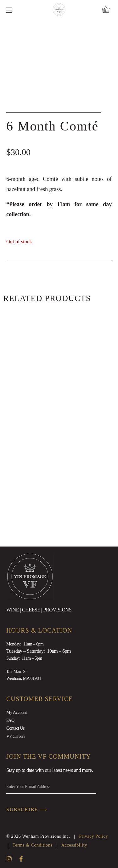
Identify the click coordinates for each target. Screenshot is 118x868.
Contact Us (15, 728)
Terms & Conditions (33, 845)
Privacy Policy (93, 836)
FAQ (10, 720)
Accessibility (74, 845)
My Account (17, 712)
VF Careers (16, 736)
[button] (106, 9)
